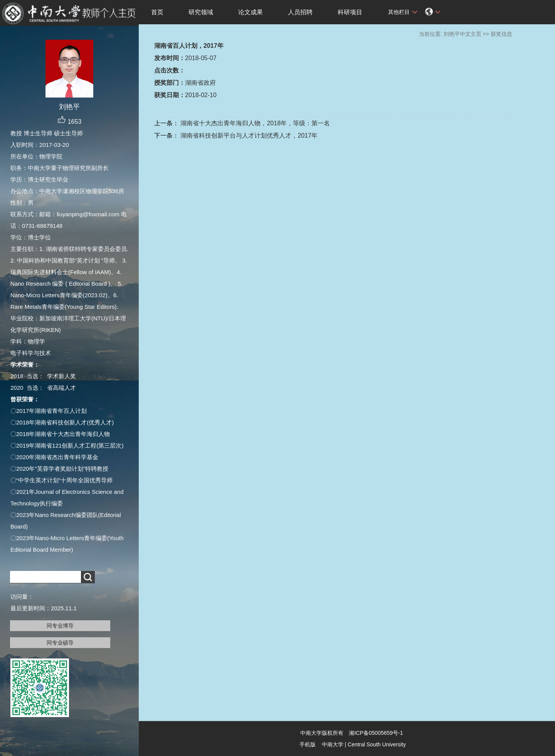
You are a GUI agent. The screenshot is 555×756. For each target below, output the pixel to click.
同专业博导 (60, 626)
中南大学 (333, 744)
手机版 (308, 744)
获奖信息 (501, 34)
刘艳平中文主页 (462, 34)
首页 (157, 12)
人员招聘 (300, 12)
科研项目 (350, 12)
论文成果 (251, 12)
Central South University (377, 744)
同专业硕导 (60, 643)
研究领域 (201, 12)
